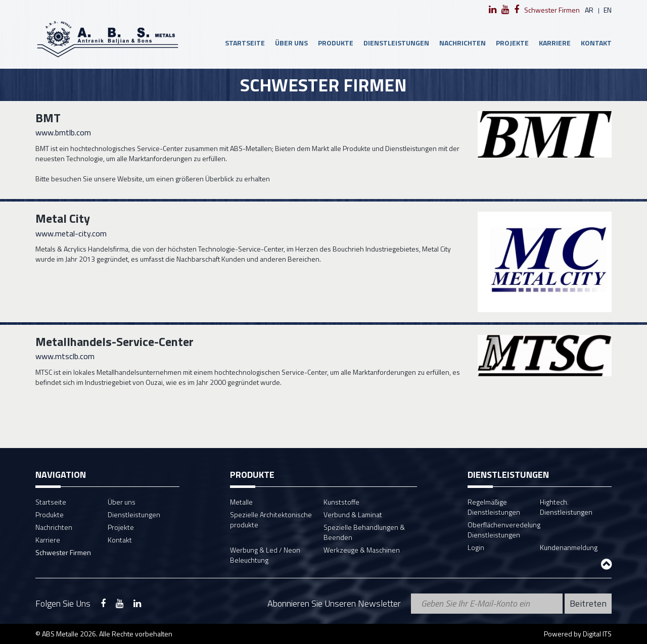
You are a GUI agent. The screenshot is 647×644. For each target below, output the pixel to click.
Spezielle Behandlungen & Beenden (364, 532)
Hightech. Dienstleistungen (566, 507)
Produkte (336, 43)
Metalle (241, 502)
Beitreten (588, 603)
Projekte (512, 43)
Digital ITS (597, 634)
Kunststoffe (341, 502)
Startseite (245, 43)
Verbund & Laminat (353, 514)
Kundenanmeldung (569, 547)
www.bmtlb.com (63, 132)
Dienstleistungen (396, 43)
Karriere (555, 43)
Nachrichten (463, 43)
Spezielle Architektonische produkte (271, 519)
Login (476, 547)
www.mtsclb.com (65, 356)
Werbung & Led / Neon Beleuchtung (265, 555)
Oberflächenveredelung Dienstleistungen (504, 530)
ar (589, 10)
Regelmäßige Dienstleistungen (494, 507)
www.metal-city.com (71, 233)
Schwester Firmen (552, 10)
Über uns (291, 43)
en (608, 10)
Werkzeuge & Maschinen (362, 550)
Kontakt (596, 43)
